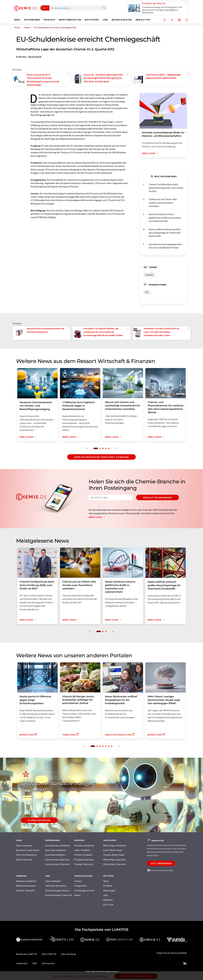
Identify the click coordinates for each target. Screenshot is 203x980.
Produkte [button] (49, 20)
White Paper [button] (92, 20)
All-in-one (108, 905)
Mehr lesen (98, 517)
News (106, 881)
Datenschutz (48, 963)
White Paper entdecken (115, 845)
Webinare (108, 900)
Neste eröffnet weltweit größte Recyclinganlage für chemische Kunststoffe (165, 233)
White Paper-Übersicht (115, 864)
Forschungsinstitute (84, 890)
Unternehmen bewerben (57, 860)
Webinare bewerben (26, 886)
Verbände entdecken (55, 855)
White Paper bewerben (114, 860)
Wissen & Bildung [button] (122, 20)
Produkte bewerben (84, 860)
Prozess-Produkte (83, 855)
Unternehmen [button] (32, 20)
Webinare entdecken (26, 881)
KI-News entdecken (39, 820)
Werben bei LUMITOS (27, 954)
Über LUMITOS (49, 954)
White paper (109, 890)
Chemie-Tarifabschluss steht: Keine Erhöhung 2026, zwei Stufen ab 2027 (166, 188)
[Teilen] (172, 20)
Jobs (106, 895)
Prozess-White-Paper (114, 855)
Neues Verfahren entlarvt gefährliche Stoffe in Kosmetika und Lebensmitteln (165, 218)
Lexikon (78, 881)
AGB (35, 963)
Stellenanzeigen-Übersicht (59, 895)
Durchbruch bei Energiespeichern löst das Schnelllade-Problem (166, 246)
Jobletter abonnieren (56, 886)
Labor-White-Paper (113, 850)
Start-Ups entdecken (56, 850)
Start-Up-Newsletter (27, 855)
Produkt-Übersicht (84, 864)
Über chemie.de (68, 954)
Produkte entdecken (84, 845)
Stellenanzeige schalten (57, 890)
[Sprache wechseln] (179, 20)
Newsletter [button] (143, 20)
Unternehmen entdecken (58, 845)
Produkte (108, 886)
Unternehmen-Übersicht (58, 864)
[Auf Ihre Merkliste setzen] (165, 20)
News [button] (17, 20)
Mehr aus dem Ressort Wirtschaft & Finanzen (101, 457)
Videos (77, 895)
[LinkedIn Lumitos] (185, 963)
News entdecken (24, 845)
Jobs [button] (105, 20)
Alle (44, 8)
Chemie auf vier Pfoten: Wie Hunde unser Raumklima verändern (163, 203)
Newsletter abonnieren (157, 497)
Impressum (22, 963)
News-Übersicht (24, 860)
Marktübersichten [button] (70, 20)
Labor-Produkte (82, 850)
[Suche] (104, 8)
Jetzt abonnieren (161, 863)
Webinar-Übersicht (26, 890)
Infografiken (81, 886)
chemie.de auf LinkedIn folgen (160, 870)
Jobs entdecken (53, 881)
